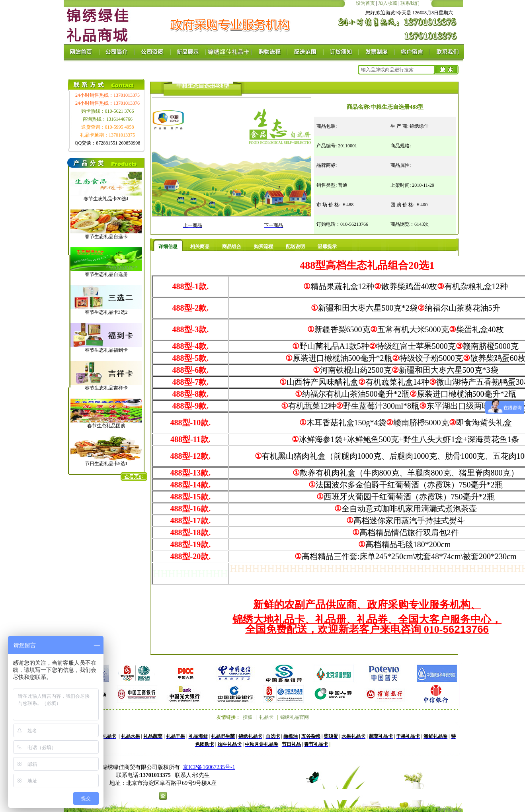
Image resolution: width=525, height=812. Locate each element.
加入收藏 (388, 3)
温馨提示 (327, 247)
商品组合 (232, 247)
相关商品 (200, 247)
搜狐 (248, 717)
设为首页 (365, 3)
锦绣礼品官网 (295, 717)
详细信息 (168, 247)
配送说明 (295, 247)
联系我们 (410, 3)
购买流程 (263, 247)
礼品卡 (266, 717)
